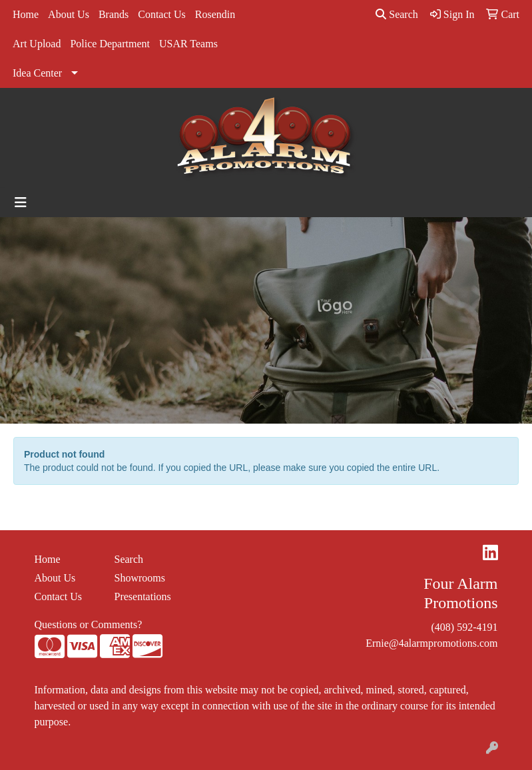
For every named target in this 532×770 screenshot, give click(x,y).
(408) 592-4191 (465, 627)
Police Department (110, 44)
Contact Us (162, 14)
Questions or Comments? (89, 624)
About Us (69, 14)
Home (26, 14)
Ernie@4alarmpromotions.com (431, 643)
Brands (114, 14)
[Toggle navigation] (21, 202)
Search (397, 14)
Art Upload (37, 44)
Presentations (143, 596)
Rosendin (215, 14)
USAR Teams (188, 44)
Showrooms (140, 578)
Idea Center (37, 73)
